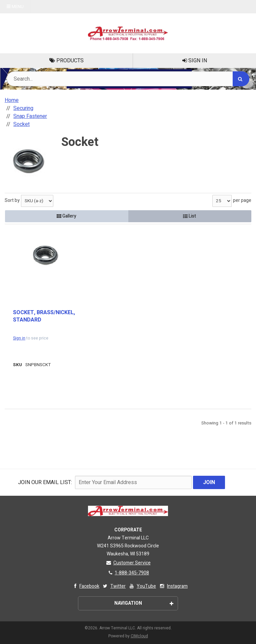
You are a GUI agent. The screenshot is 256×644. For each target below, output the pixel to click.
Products (66, 61)
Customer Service (128, 563)
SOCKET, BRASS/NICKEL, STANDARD (44, 316)
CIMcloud (139, 636)
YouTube (142, 586)
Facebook (85, 586)
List (189, 216)
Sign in (19, 338)
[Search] (241, 79)
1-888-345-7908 (128, 573)
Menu (15, 7)
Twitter (114, 586)
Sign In (195, 61)
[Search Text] (128, 79)
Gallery (66, 216)
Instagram (173, 586)
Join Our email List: (45, 482)
